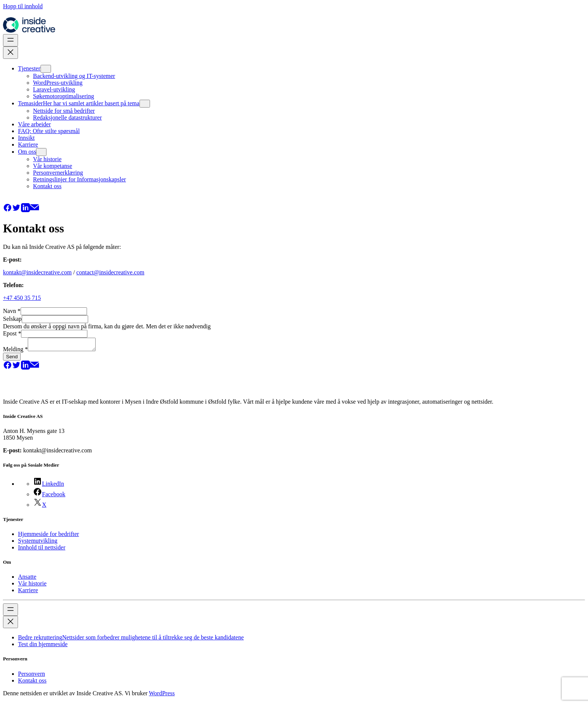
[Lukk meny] (10, 53)
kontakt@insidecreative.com (37, 272)
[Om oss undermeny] (41, 152)
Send (12, 359)
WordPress (162, 695)
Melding (15, 351)
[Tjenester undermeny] (46, 69)
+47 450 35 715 (22, 298)
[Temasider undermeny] (145, 104)
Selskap (12, 319)
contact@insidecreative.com (110, 272)
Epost (12, 333)
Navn (12, 311)
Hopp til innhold (23, 6)
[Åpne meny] (10, 40)
